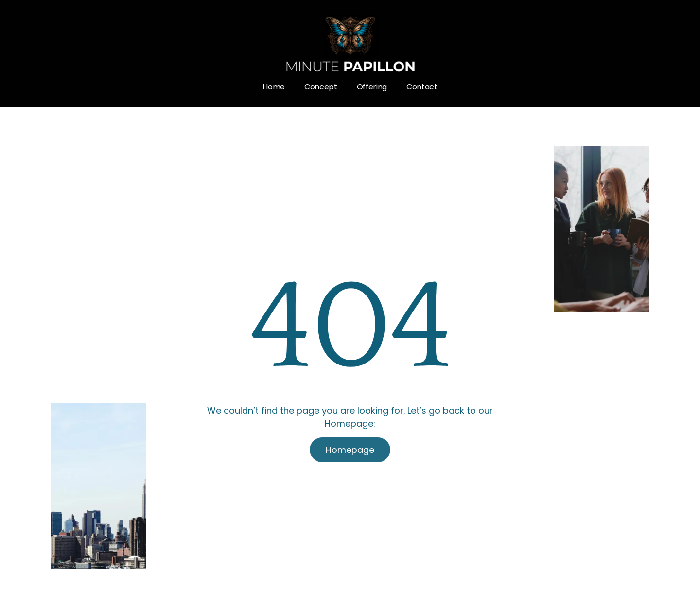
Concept (321, 87)
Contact (422, 87)
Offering (372, 87)
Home (274, 87)
